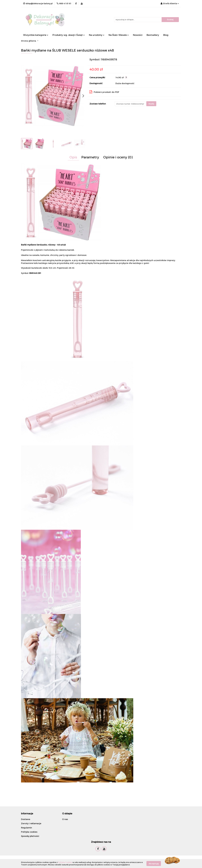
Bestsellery (153, 35)
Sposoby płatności (30, 836)
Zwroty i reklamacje (31, 823)
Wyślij (151, 104)
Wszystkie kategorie (36, 35)
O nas (65, 819)
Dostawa (26, 819)
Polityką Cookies (65, 862)
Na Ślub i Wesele (119, 35)
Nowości (138, 35)
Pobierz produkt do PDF (104, 92)
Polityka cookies (29, 832)
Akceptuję (154, 863)
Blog (166, 35)
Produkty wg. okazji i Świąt (69, 35)
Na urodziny (97, 35)
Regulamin (27, 828)
